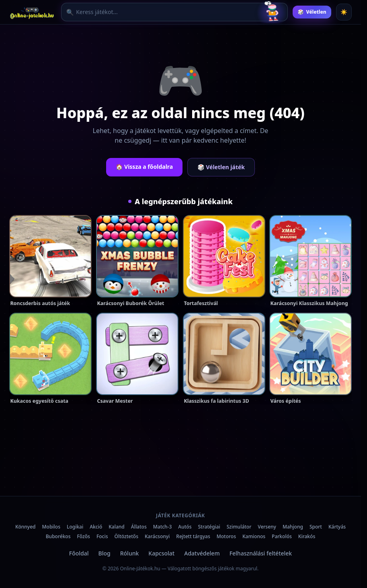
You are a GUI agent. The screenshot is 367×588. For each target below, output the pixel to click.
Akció (96, 527)
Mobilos (51, 527)
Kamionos (254, 536)
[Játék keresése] (166, 12)
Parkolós (282, 536)
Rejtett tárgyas (193, 536)
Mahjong (293, 527)
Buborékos (58, 536)
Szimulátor (239, 527)
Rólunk (130, 553)
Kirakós (307, 536)
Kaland (117, 527)
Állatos (139, 527)
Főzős (84, 536)
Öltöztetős (126, 536)
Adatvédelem (202, 553)
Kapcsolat (161, 553)
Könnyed (26, 527)
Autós (185, 527)
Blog (105, 553)
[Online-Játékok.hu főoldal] (33, 12)
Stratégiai (209, 527)
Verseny (267, 527)
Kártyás (337, 527)
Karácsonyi (157, 536)
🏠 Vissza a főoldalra (144, 167)
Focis (102, 536)
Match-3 (163, 527)
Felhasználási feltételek (261, 553)
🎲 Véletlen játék (221, 167)
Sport (316, 527)
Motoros (226, 536)
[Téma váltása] (344, 12)
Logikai (75, 527)
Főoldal (79, 553)
